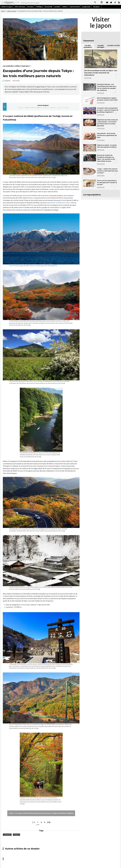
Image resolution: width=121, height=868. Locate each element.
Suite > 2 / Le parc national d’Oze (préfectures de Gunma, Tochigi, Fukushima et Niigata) (41, 813)
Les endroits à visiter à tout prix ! (18, 66)
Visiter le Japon (7, 7)
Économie (49, 7)
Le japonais (86, 7)
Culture (65, 7)
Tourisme (7, 81)
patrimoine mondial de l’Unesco (59, 203)
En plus (96, 7)
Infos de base (20, 7)
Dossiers (31, 7)
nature (16, 835)
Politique (39, 7)
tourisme (7, 835)
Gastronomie (75, 7)
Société (57, 7)
